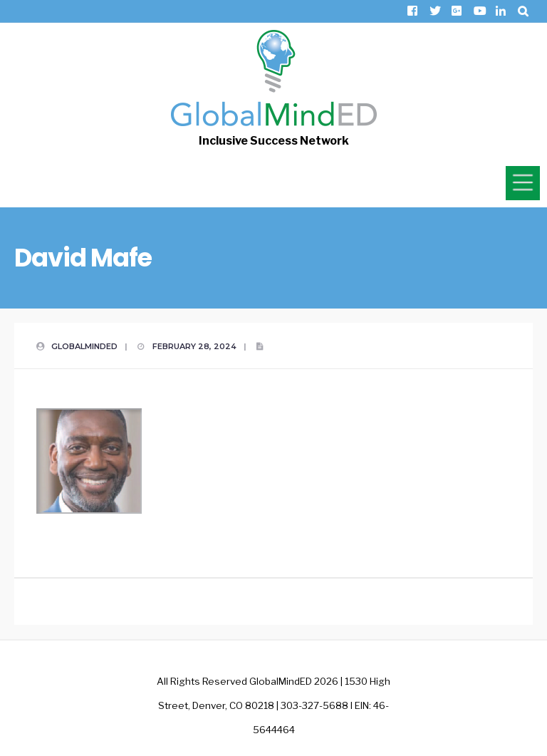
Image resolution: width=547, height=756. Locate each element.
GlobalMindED (84, 346)
